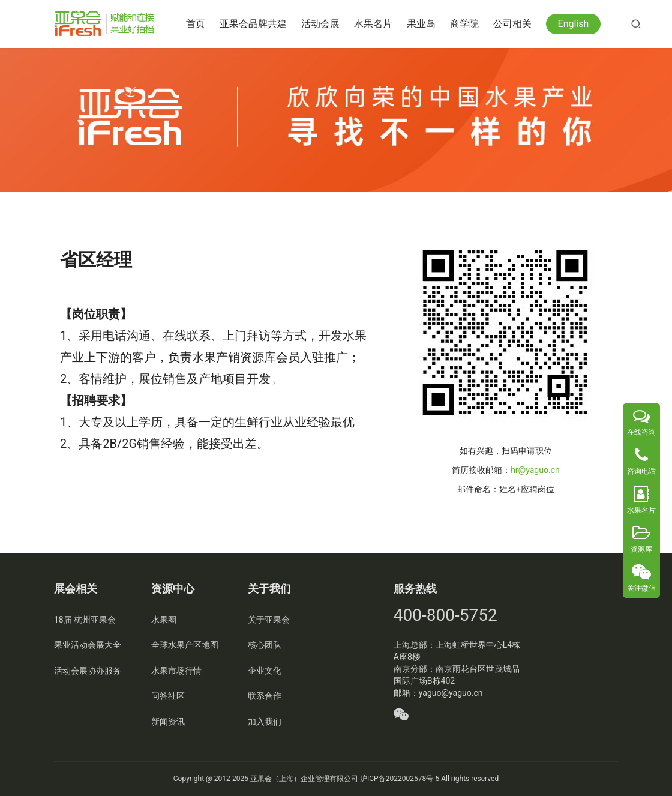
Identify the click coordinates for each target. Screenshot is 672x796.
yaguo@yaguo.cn (451, 693)
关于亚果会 (269, 620)
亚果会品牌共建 (256, 24)
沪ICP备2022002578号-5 (400, 779)
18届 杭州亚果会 (85, 620)
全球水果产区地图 (185, 645)
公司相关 (515, 24)
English (576, 24)
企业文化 (265, 671)
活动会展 (323, 24)
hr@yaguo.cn (535, 470)
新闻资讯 (168, 722)
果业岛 (424, 24)
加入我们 (265, 722)
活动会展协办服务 (88, 671)
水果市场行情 (176, 671)
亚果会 (261, 779)
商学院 (467, 24)
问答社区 (168, 696)
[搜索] (638, 24)
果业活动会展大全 (88, 645)
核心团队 (265, 645)
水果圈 (164, 620)
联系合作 (265, 696)
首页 (198, 24)
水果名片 (376, 24)
